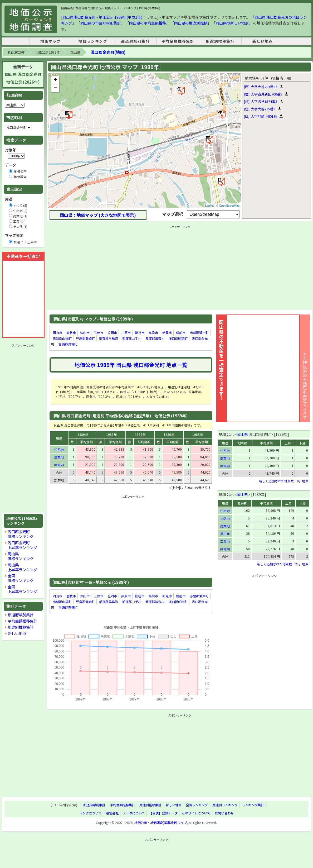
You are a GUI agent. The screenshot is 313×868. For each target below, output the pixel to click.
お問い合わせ (224, 813)
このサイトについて (196, 813)
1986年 (169, 434)
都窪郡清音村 (155, 338)
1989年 (83, 434)
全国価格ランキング (21, 578)
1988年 (111, 434)
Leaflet (209, 206)
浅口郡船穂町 (178, 338)
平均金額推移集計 (178, 41)
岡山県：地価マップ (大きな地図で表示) (98, 215)
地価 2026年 (16, 52)
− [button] (55, 88)
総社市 (140, 333)
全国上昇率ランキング (22, 589)
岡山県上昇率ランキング (22, 567)
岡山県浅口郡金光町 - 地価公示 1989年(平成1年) (102, 17)
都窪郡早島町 (109, 338)
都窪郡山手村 (132, 338)
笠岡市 (112, 333)
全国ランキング (197, 805)
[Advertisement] (23, 428)
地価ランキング (93, 41)
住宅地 (59, 449)
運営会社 (112, 813)
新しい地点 (263, 41)
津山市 (85, 333)
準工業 (225, 534)
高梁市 (153, 333)
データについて (134, 813)
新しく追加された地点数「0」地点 (284, 481)
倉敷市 (71, 333)
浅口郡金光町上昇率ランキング (22, 545)
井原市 (126, 333)
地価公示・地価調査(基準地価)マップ (161, 823)
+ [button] (55, 80)
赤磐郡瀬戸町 (199, 333)
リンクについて (90, 813)
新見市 (167, 333)
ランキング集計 (253, 805)
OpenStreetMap (229, 206)
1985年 (198, 434)
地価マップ (51, 41)
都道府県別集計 (135, 41)
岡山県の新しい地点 (232, 23)
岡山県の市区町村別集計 (101, 23)
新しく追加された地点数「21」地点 (283, 564)
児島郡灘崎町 (85, 338)
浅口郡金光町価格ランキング (21, 534)
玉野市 (99, 333)
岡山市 (57, 333)
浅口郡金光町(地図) (108, 52)
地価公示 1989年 (48, 52)
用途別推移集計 (220, 41)
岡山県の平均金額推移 (148, 23)
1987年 (140, 434)
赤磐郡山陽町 (62, 338)
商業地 (59, 457)
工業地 (225, 541)
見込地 (225, 518)
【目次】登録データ (163, 813)
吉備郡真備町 (68, 344)
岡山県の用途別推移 (191, 23)
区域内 (59, 465)
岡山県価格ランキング (21, 556)
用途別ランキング (225, 805)
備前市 (181, 333)
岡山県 (75, 52)
